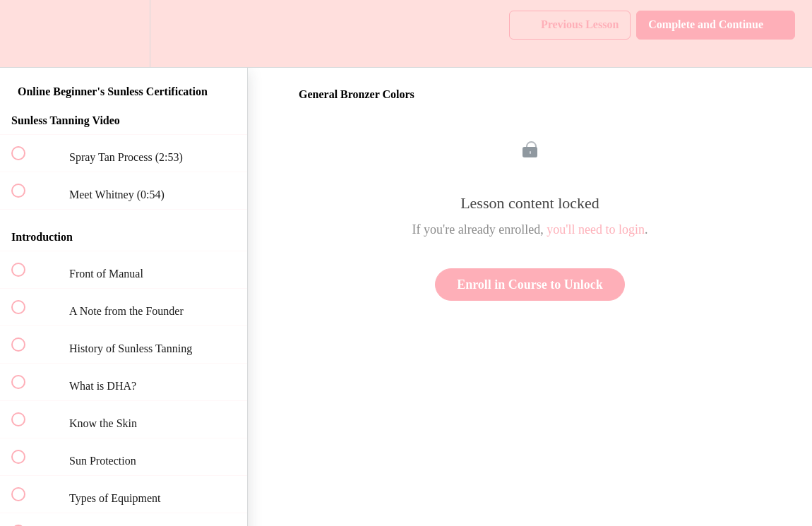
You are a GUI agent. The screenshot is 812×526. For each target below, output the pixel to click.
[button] (26, 34)
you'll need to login (596, 229)
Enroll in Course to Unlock (530, 285)
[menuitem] (124, 34)
